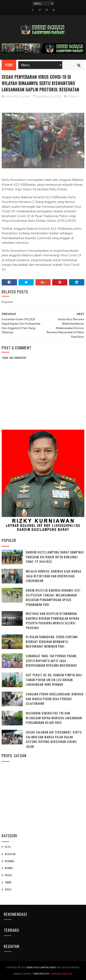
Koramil (10, 861)
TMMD (8, 882)
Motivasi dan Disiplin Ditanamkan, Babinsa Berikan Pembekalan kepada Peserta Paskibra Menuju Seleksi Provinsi (53, 621)
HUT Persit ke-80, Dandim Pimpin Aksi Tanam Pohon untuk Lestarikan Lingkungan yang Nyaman (54, 680)
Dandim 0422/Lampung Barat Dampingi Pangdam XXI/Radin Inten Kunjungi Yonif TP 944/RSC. (55, 557)
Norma (9, 868)
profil (8, 875)
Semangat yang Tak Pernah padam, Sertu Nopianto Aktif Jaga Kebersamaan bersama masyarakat (52, 660)
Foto (8, 847)
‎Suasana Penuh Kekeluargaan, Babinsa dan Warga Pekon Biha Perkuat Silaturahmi (55, 699)
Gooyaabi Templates (62, 974)
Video (8, 889)
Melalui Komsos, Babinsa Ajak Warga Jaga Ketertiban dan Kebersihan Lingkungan (53, 576)
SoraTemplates (41, 974)
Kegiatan (74, 96)
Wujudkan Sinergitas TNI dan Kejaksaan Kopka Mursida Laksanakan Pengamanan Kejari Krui (54, 718)
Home (9, 65)
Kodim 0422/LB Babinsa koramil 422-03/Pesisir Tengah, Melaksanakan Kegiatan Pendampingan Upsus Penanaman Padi (53, 597)
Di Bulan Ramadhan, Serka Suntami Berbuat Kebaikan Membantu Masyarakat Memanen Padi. (52, 641)
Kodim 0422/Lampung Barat (41, 967)
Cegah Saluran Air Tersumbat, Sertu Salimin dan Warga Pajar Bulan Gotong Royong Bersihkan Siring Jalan (54, 739)
